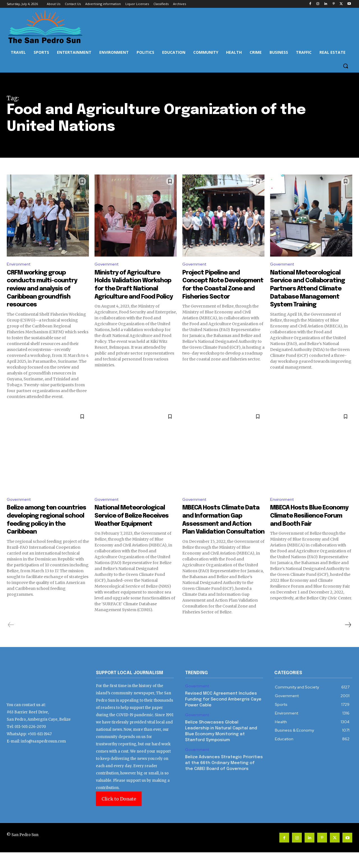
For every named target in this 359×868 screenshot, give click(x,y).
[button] (346, 66)
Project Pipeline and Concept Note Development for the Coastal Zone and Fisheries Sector (219, 289)
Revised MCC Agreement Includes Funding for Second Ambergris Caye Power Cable (223, 715)
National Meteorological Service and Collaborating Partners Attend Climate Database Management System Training (311, 301)
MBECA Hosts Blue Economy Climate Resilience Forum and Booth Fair (307, 521)
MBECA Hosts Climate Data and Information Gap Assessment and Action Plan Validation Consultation (221, 525)
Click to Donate (119, 815)
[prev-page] (11, 640)
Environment (20, 265)
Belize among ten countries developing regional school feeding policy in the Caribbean (44, 525)
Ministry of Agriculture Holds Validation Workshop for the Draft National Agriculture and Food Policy (135, 293)
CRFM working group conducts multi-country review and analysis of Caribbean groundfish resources (45, 289)
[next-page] (348, 640)
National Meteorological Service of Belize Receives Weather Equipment (127, 525)
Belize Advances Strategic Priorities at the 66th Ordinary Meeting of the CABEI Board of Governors (224, 778)
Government (108, 265)
